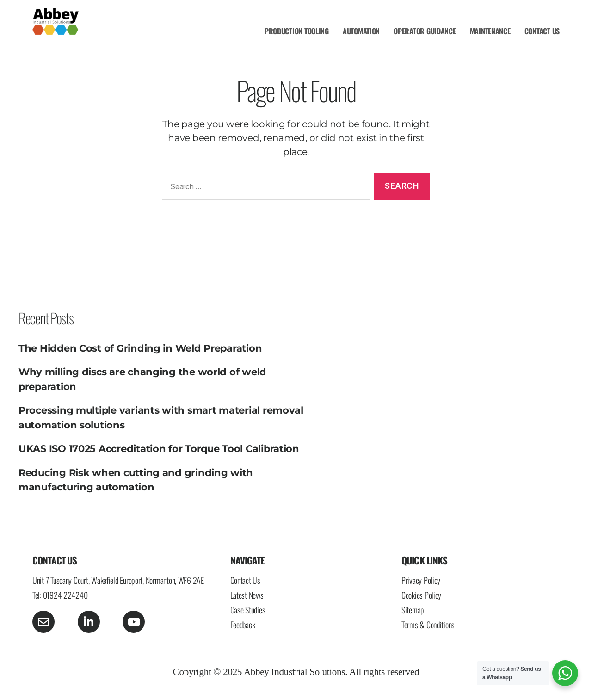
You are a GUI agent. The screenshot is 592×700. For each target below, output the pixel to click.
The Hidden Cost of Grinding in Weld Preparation (140, 348)
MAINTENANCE (490, 31)
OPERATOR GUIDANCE (425, 31)
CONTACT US (542, 31)
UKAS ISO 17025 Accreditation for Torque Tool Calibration (159, 449)
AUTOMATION (361, 31)
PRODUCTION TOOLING (297, 31)
